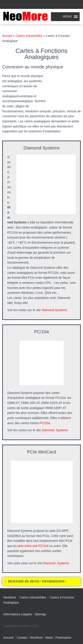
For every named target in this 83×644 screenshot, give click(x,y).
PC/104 (45, 423)
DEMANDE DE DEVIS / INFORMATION (37, 581)
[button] (41, 582)
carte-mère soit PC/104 (33, 546)
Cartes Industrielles (29, 36)
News (49, 638)
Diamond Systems (54, 310)
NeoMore (36, 638)
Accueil (7, 36)
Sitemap (40, 614)
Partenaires (64, 638)
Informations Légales (18, 614)
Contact (22, 638)
